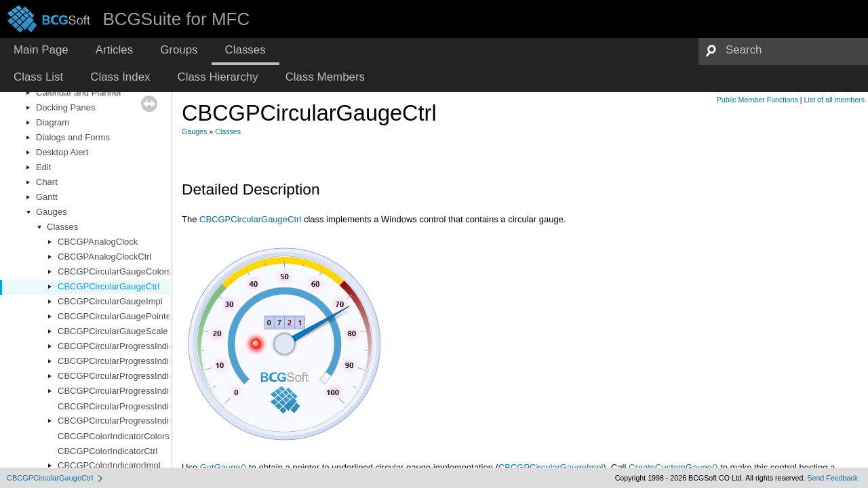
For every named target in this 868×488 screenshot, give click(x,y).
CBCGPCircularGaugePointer (116, 316)
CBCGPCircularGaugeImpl (110, 301)
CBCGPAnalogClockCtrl (104, 257)
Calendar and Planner (79, 93)
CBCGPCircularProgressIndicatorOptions (138, 391)
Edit (43, 167)
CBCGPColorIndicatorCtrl (107, 451)
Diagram (53, 122)
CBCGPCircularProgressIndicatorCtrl (130, 361)
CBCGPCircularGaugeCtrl (108, 286)
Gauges (52, 212)
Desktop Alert (62, 152)
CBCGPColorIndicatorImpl (109, 465)
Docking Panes (65, 107)
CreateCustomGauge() (673, 467)
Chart (47, 182)
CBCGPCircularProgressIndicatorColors (136, 346)
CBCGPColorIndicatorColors (114, 436)
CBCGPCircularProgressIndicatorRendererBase (152, 421)
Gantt (47, 197)
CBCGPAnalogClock (98, 242)
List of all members (834, 100)
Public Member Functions (757, 100)
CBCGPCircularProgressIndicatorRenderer (141, 406)
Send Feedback (832, 478)
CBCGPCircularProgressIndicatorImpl (131, 376)
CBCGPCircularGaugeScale (113, 331)
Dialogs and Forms (73, 137)
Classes (62, 227)
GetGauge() (223, 467)
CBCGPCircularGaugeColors (115, 271)
